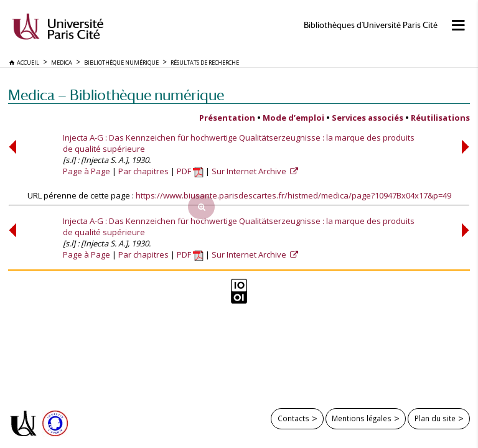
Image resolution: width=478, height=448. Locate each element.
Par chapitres (143, 171)
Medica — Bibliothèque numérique (116, 95)
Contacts (293, 418)
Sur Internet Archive (250, 171)
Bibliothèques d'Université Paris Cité (371, 25)
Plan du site (435, 418)
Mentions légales (362, 418)
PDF (190, 171)
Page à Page (87, 171)
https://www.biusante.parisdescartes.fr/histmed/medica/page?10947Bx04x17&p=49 (293, 195)
